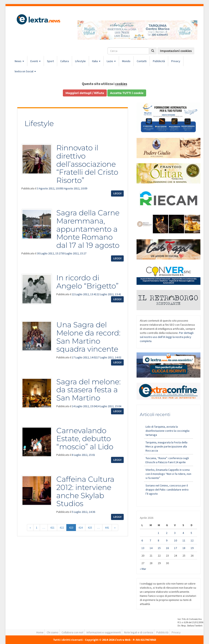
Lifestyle (80, 61)
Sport (50, 61)
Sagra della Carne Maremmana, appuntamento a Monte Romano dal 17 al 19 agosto (88, 229)
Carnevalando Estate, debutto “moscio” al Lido (85, 439)
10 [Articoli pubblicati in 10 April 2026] (176, 540)
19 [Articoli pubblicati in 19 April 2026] (192, 548)
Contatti (142, 61)
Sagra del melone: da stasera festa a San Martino (88, 390)
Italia (96, 61)
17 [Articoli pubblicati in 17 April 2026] (176, 548)
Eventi (36, 61)
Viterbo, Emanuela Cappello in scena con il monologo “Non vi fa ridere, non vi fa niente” (168, 474)
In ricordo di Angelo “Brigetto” (87, 282)
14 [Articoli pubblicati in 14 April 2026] (151, 548)
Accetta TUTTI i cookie (127, 93)
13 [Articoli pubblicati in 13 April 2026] (143, 548)
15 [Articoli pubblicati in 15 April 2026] (159, 548)
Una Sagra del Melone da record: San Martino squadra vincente (88, 337)
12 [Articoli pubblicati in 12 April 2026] (192, 540)
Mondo (126, 61)
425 (90, 528)
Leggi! (117, 193)
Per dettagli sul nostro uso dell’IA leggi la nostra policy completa (167, 337)
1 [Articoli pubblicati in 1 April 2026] (158, 533)
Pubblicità (159, 61)
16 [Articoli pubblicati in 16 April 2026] (167, 548)
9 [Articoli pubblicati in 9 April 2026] (167, 540)
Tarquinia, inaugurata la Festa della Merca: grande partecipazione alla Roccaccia (166, 446)
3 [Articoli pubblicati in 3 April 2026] (175, 533)
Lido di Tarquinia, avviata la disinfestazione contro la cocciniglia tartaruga (167, 431)
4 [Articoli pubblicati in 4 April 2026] (183, 533)
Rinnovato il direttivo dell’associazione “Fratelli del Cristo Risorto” (87, 164)
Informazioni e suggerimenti (104, 632)
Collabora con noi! (72, 632)
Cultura (64, 61)
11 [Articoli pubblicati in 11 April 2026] (184, 540)
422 (62, 528)
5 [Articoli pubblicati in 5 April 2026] (191, 533)
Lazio (111, 61)
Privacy (176, 61)
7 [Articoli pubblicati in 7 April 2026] (150, 540)
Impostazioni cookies (176, 51)
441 (107, 528)
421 (52, 528)
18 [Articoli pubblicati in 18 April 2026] (184, 548)
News (19, 61)
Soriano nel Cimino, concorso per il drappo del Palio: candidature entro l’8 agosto (167, 490)
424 (81, 528)
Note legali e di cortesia (139, 632)
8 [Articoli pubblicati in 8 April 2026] (158, 540)
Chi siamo (53, 632)
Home (40, 632)
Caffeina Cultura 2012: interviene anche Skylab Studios (85, 491)
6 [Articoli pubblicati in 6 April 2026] (142, 540)
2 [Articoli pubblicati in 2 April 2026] (167, 533)
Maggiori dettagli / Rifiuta (85, 93)
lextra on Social (25, 71)
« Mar (143, 569)
